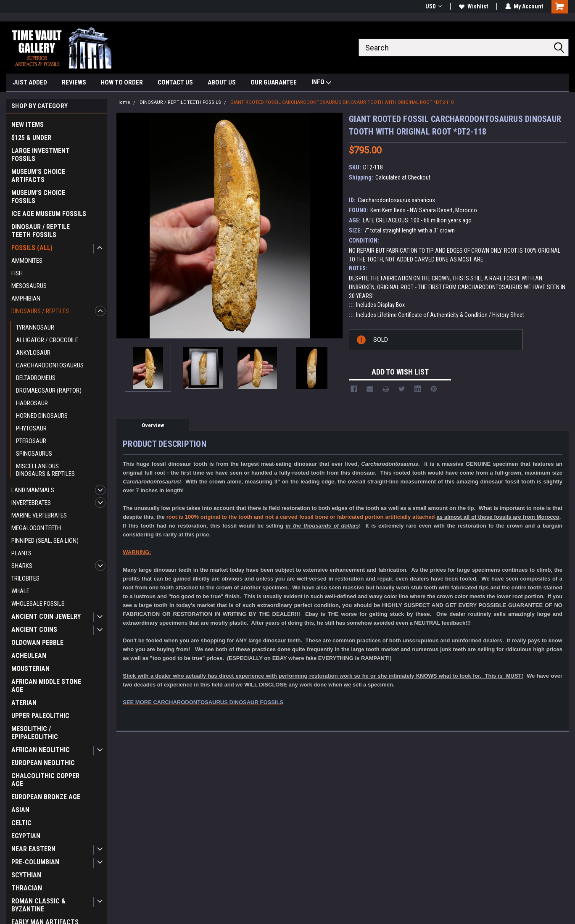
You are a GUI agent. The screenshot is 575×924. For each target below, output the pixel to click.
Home (123, 102)
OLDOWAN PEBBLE (37, 643)
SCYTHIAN (26, 875)
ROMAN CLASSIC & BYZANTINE (38, 905)
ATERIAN (24, 703)
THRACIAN (27, 888)
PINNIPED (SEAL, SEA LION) (45, 541)
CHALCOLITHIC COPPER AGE (45, 780)
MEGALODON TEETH (36, 528)
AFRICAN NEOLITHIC (41, 750)
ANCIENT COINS (34, 630)
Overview (153, 425)
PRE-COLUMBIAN (35, 862)
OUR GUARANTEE (274, 82)
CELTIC (21, 823)
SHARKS (22, 566)
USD (434, 6)
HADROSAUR (32, 403)
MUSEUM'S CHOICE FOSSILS (38, 197)
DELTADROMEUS (36, 378)
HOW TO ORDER (122, 82)
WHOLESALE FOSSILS (38, 604)
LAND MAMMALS (33, 490)
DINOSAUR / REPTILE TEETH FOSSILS (41, 231)
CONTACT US (175, 82)
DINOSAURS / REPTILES (40, 311)
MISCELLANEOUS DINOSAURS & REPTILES (45, 470)
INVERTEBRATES (31, 503)
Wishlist (473, 6)
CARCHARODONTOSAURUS (50, 365)
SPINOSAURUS (34, 454)
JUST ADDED (30, 82)
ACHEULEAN (29, 656)
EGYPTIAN (26, 836)
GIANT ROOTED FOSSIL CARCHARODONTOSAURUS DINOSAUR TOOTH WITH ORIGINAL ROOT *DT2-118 (342, 102)
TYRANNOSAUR (35, 327)
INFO (321, 83)
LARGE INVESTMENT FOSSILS (41, 155)
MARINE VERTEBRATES (39, 515)
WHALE (20, 591)
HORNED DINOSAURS (42, 416)
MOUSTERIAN (30, 669)
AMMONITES (27, 261)
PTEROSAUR (31, 441)
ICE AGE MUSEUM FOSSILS (49, 214)
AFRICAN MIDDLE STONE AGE (46, 686)
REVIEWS (74, 82)
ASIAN (20, 810)
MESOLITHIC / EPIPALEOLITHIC (35, 733)
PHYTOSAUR (31, 428)
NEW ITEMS (28, 125)
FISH (17, 273)
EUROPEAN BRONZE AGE (46, 797)
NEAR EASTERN (33, 849)
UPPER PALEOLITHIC (40, 716)
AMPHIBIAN (26, 298)
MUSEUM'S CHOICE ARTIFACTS (38, 176)
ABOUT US (222, 82)
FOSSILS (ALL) (32, 248)
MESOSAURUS (29, 286)
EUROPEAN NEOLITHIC (43, 763)
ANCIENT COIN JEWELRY (46, 616)
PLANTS (21, 553)
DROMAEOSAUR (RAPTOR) (49, 391)
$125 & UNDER (31, 138)
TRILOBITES (25, 578)
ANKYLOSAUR (33, 353)
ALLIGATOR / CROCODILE (47, 340)
